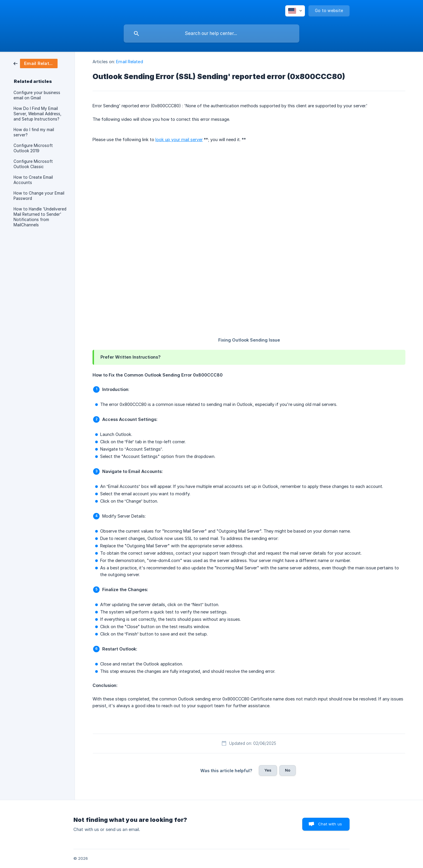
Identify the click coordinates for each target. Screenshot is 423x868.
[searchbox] (211, 34)
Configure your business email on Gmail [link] (37, 95)
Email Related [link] (129, 62)
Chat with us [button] (330, 824)
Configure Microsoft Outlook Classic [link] (33, 164)
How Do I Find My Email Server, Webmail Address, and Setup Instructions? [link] (37, 114)
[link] (36, 63)
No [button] (288, 770)
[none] (295, 11)
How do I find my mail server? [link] (34, 132)
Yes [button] (268, 770)
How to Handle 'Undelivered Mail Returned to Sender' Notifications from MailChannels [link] (40, 217)
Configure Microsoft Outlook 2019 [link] (33, 148)
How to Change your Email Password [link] (39, 196)
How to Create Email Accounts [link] (33, 180)
